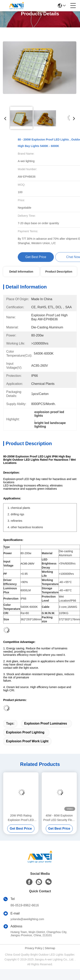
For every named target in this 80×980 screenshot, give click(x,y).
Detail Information (21, 272)
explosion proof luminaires (46, 723)
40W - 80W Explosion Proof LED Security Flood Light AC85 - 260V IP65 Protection (59, 818)
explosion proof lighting (25, 732)
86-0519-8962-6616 (25, 905)
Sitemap (50, 948)
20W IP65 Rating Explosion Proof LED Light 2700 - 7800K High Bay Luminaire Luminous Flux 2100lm (21, 818)
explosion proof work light (27, 741)
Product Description (59, 272)
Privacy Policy (34, 948)
